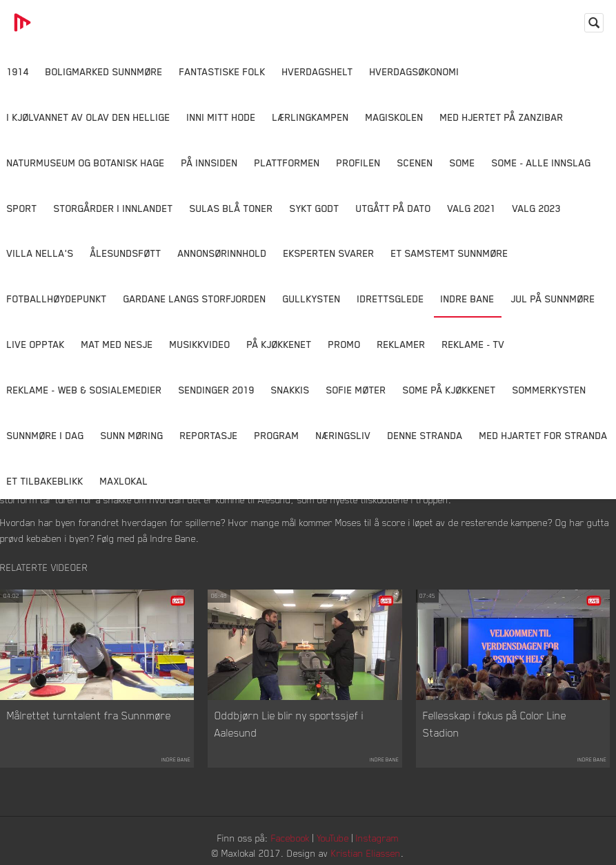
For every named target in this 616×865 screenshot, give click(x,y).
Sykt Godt (315, 208)
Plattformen (287, 163)
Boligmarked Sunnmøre (104, 71)
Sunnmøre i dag (46, 435)
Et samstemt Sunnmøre (450, 253)
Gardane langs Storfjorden (195, 299)
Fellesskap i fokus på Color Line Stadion (495, 724)
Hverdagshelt (318, 71)
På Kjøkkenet (279, 344)
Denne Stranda (425, 435)
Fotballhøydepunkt (57, 299)
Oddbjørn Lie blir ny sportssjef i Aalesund (289, 724)
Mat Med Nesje (117, 344)
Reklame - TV (474, 344)
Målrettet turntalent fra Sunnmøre (89, 715)
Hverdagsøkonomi (415, 71)
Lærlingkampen (311, 117)
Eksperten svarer (329, 253)
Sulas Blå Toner (231, 208)
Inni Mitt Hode (221, 117)
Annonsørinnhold (222, 253)
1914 (18, 71)
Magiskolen (395, 117)
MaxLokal (124, 481)
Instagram (377, 838)
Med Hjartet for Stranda (544, 435)
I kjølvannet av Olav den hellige (89, 117)
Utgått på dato (394, 208)
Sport (22, 208)
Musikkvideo (200, 344)
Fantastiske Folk (222, 71)
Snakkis (290, 390)
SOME (463, 163)
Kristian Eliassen (366, 853)
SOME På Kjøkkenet (449, 390)
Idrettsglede (391, 299)
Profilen (359, 163)
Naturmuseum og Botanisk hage (86, 163)
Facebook (290, 838)
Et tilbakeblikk (45, 481)
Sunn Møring (132, 435)
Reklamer (401, 344)
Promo (345, 344)
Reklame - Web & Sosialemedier (85, 390)
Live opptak (36, 344)
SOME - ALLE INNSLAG (542, 163)
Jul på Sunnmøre (553, 299)
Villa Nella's (40, 253)
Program (277, 435)
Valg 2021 (472, 208)
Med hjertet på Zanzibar (502, 117)
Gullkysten (312, 299)
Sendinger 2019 (217, 390)
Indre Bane (468, 299)
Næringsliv (344, 435)
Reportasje (209, 435)
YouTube (333, 838)
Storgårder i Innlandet (113, 208)
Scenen (415, 163)
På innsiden (210, 163)
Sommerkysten (549, 390)
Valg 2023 (537, 208)
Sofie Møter (356, 390)
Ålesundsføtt (126, 253)
